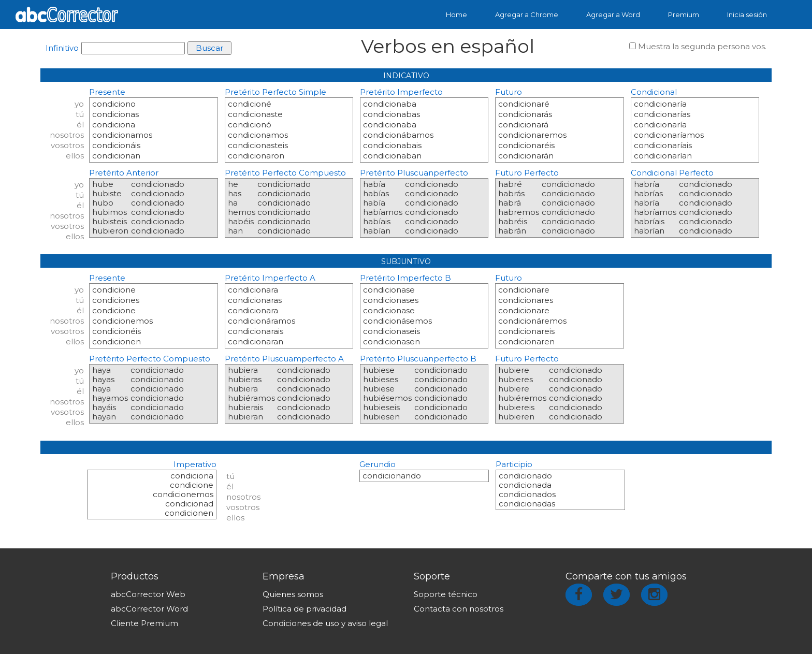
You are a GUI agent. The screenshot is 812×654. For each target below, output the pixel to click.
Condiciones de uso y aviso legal (325, 623)
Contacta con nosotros (459, 609)
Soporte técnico (446, 594)
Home (456, 14)
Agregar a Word (613, 14)
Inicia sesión (747, 14)
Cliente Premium (144, 623)
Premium (684, 14)
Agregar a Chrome (527, 14)
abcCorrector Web (148, 594)
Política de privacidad (304, 609)
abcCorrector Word (149, 609)
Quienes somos (293, 594)
